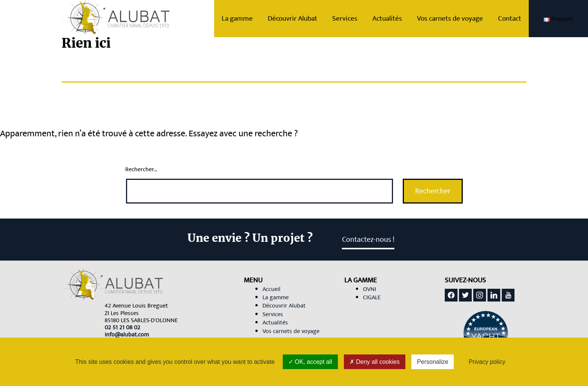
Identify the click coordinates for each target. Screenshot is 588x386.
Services (352, 18)
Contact (517, 18)
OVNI (370, 289)
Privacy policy (487, 362)
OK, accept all (310, 362)
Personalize (433, 362)
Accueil (271, 289)
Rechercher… (141, 169)
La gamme (245, 18)
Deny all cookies (375, 362)
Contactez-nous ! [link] (368, 240)
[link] (122, 327)
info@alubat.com (127, 335)
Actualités (395, 18)
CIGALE (372, 297)
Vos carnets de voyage (457, 18)
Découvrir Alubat (300, 18)
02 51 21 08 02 (122, 327)
